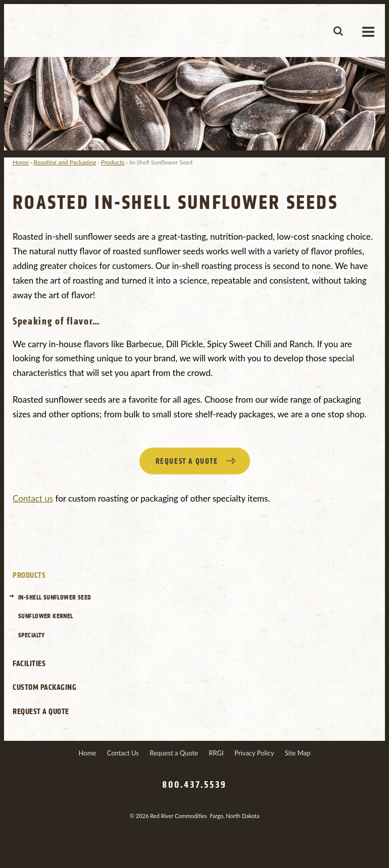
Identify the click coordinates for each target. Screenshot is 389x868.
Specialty (32, 635)
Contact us (33, 498)
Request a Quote (41, 712)
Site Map (298, 753)
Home (21, 162)
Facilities (29, 664)
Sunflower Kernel (46, 616)
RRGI (216, 753)
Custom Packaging (44, 687)
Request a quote (187, 462)
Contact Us (123, 753)
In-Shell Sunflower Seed (55, 597)
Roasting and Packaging (65, 162)
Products (113, 162)
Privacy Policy (254, 753)
